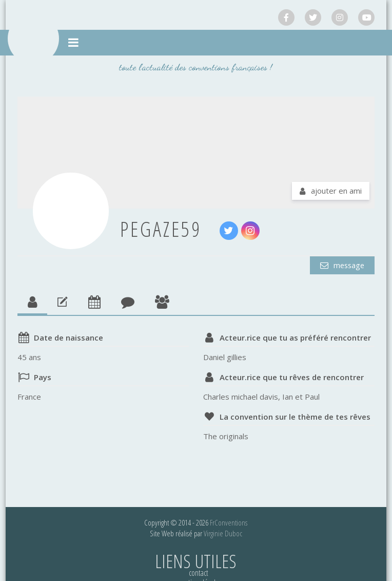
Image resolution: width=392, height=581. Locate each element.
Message (347, 265)
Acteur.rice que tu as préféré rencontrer (295, 338)
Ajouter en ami (336, 191)
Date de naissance (68, 338)
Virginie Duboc (223, 533)
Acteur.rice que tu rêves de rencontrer (292, 377)
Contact (199, 573)
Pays (43, 377)
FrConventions (229, 522)
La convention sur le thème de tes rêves (295, 417)
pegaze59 (161, 229)
